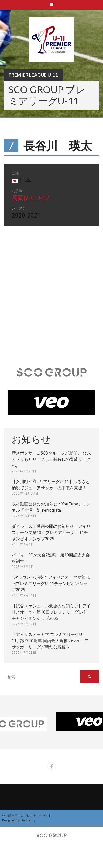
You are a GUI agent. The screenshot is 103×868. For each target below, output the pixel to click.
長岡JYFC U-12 (30, 198)
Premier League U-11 (33, 75)
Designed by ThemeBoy (19, 820)
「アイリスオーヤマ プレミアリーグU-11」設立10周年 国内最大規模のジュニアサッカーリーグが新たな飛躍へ (50, 641)
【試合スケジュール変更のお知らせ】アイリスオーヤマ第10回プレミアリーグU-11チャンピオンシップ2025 (51, 612)
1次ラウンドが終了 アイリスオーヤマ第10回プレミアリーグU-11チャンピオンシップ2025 (51, 584)
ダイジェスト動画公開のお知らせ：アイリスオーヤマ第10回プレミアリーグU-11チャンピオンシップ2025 (51, 533)
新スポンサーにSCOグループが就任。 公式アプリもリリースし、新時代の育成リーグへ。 (51, 459)
